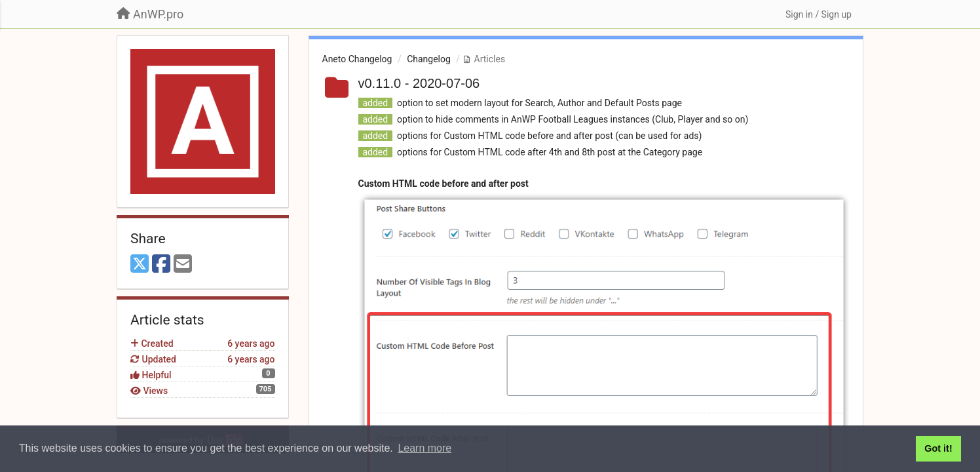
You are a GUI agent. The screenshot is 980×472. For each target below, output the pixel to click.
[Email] (183, 265)
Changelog (429, 59)
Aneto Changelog (357, 59)
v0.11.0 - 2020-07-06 (419, 83)
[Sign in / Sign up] (819, 14)
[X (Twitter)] (140, 265)
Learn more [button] (424, 448)
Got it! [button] (938, 448)
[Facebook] (161, 265)
